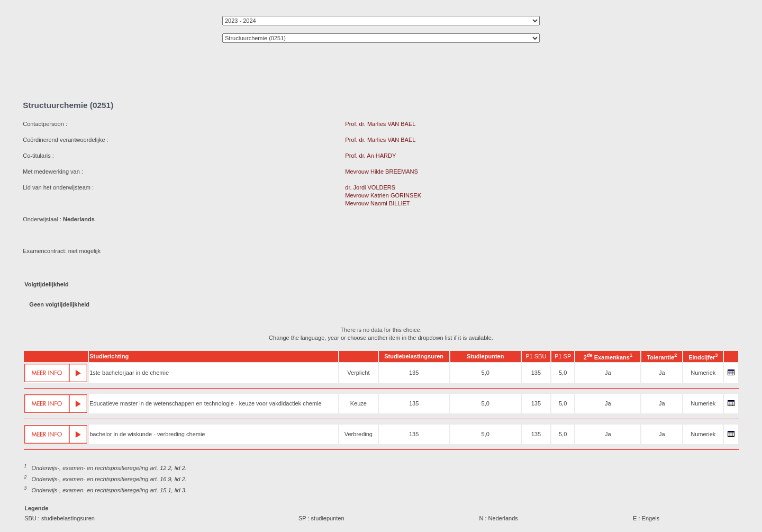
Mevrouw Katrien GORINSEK (383, 195)
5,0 (486, 373)
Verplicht (358, 373)
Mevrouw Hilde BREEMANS (382, 172)
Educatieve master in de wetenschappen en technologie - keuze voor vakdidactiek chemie (205, 403)
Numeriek (703, 373)
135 (414, 373)
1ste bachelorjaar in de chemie (129, 373)
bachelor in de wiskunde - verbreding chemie (147, 434)
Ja (608, 373)
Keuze (359, 403)
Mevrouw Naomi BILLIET (377, 203)
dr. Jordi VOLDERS (370, 187)
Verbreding (359, 434)
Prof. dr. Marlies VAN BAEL (380, 124)
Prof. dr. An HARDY (370, 156)
